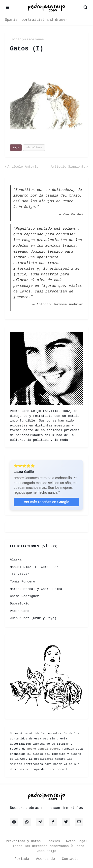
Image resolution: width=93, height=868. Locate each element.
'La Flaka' (20, 574)
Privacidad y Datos (23, 841)
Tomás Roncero (22, 582)
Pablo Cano (20, 611)
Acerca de (45, 859)
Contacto (70, 859)
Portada (22, 859)
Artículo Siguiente (68, 167)
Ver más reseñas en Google (46, 502)
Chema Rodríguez (24, 596)
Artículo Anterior (24, 167)
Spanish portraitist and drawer (36, 20)
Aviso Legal (77, 841)
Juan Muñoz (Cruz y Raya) (33, 618)
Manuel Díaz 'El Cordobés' (34, 567)
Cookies (53, 841)
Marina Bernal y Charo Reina (36, 589)
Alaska (16, 560)
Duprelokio (20, 604)
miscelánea (34, 39)
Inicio (16, 39)
